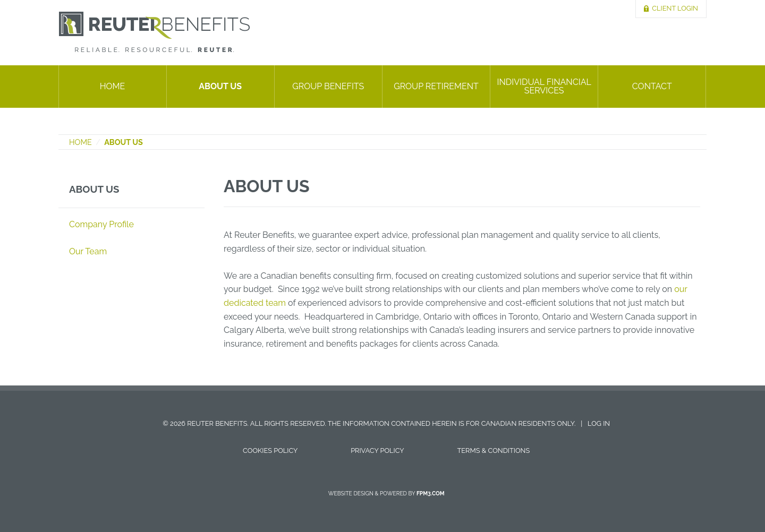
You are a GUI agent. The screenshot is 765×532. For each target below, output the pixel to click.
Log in (599, 423)
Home (113, 86)
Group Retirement (436, 86)
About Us (220, 86)
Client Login (675, 8)
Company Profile (101, 224)
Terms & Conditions (493, 451)
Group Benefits (328, 86)
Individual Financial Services (544, 86)
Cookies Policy (270, 451)
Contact (652, 86)
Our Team (88, 251)
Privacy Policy (377, 451)
